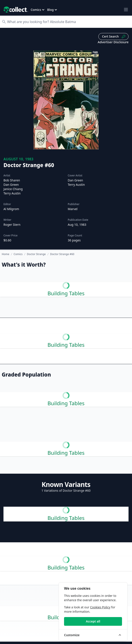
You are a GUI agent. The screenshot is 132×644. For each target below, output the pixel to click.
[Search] (68, 22)
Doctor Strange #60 (62, 254)
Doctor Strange (36, 254)
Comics (18, 254)
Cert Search (114, 37)
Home (6, 254)
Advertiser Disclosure (113, 42)
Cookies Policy (100, 607)
